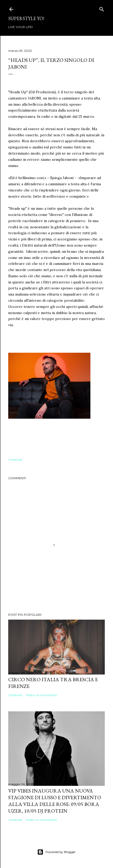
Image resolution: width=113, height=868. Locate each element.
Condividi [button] (15, 460)
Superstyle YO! (26, 18)
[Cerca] (102, 8)
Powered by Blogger (56, 852)
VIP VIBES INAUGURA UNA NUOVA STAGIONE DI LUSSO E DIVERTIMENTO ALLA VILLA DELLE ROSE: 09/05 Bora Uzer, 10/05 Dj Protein (55, 801)
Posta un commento (41, 695)
